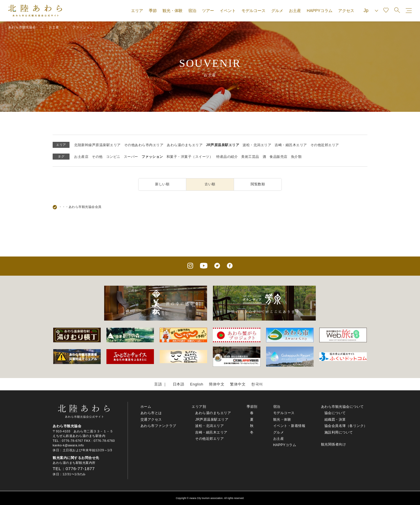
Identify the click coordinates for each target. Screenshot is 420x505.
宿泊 (192, 11)
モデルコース (253, 11)
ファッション (152, 157)
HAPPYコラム (319, 11)
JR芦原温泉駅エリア (223, 145)
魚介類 (296, 157)
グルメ (277, 11)
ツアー (208, 11)
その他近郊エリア (325, 145)
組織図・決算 (335, 419)
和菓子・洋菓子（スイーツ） (190, 157)
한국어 (257, 384)
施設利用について (339, 432)
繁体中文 (238, 384)
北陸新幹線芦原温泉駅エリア (97, 145)
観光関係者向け (334, 444)
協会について (335, 413)
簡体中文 (217, 384)
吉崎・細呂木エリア (291, 145)
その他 (97, 157)
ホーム (146, 407)
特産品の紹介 (227, 157)
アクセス (346, 11)
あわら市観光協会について (342, 407)
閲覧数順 (258, 184)
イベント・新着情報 (289, 426)
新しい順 (162, 184)
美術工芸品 (250, 157)
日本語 (179, 384)
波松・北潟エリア (257, 145)
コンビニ (113, 157)
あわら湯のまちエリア (185, 145)
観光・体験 (173, 11)
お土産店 (81, 157)
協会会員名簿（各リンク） (346, 426)
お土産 (295, 11)
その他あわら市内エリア (144, 145)
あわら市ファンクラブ (158, 426)
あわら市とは (151, 413)
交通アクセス (151, 419)
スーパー (131, 157)
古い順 (210, 184)
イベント (228, 11)
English (197, 384)
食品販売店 (279, 157)
